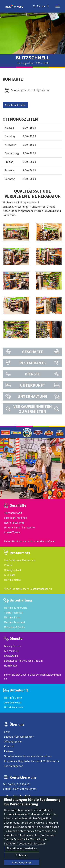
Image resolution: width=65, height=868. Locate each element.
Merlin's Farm (12, 617)
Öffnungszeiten (13, 741)
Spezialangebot (13, 766)
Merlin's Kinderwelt (16, 608)
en (39, 6)
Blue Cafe (10, 575)
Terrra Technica (13, 612)
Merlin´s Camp (13, 698)
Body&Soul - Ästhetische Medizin (23, 661)
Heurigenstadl (12, 570)
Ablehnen (22, 855)
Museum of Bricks (14, 627)
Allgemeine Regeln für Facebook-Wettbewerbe (32, 761)
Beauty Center (12, 646)
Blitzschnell (11, 651)
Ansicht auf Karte (15, 105)
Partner (9, 751)
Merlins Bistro (12, 580)
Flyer (7, 732)
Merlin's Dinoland (14, 622)
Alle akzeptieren (22, 862)
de (43, 6)
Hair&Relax (11, 665)
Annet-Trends (12, 532)
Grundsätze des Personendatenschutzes (28, 756)
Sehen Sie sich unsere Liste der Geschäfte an (30, 541)
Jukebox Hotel (13, 702)
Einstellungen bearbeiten (22, 848)
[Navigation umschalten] (58, 6)
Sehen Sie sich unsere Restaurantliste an (28, 589)
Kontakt (9, 746)
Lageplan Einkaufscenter (19, 737)
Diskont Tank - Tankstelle (19, 527)
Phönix (8, 565)
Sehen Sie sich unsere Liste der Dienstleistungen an (32, 677)
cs (34, 6)
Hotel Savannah (13, 707)
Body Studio (11, 656)
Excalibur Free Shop (16, 518)
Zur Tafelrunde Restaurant (20, 560)
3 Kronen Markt (13, 513)
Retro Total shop (14, 523)
